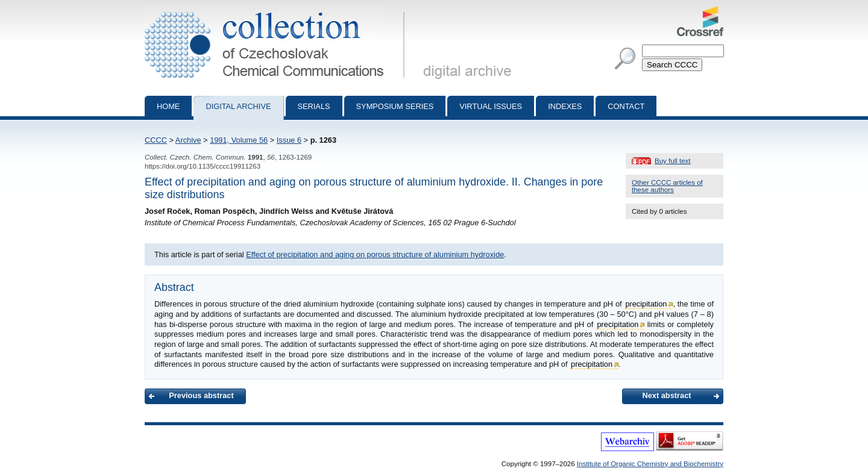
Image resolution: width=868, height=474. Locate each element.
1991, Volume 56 (239, 140)
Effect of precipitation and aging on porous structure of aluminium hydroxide (375, 254)
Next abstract (666, 395)
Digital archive (238, 106)
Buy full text (673, 161)
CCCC (156, 140)
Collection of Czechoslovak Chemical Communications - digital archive (277, 11)
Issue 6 (289, 140)
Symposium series (395, 106)
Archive (188, 140)
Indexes (565, 106)
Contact (626, 106)
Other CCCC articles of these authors (667, 186)
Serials (314, 106)
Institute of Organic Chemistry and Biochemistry (650, 464)
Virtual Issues (491, 106)
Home (168, 106)
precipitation (646, 304)
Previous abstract (201, 395)
